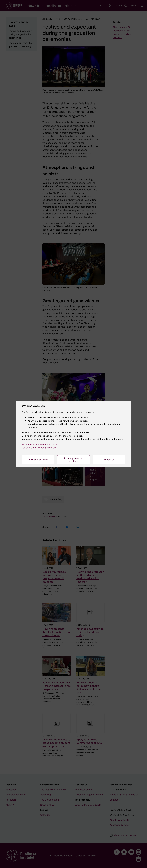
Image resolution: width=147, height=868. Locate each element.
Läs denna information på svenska (39, 448)
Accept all (109, 460)
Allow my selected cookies (74, 460)
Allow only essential (38, 460)
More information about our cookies (40, 444)
